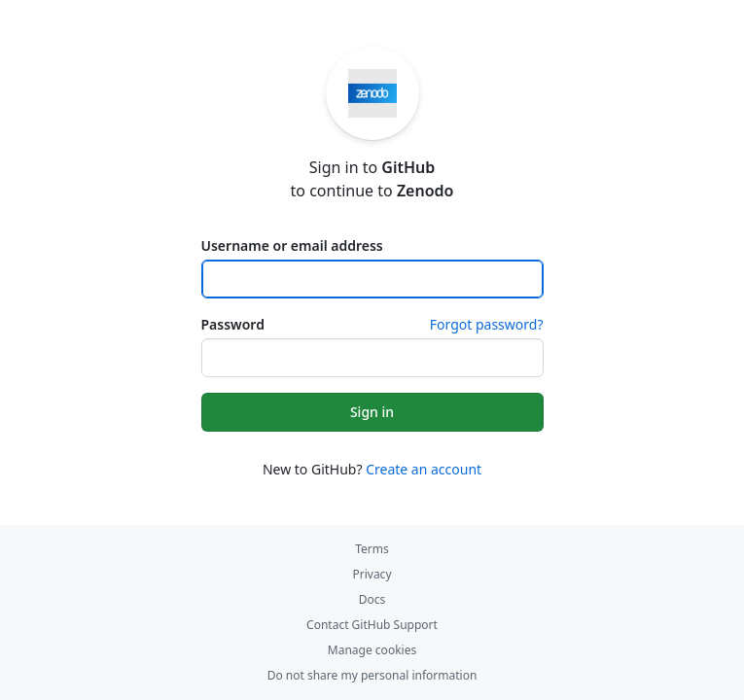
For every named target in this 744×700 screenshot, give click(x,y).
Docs (372, 599)
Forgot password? (487, 324)
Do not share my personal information (372, 675)
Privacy (372, 574)
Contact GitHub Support (372, 625)
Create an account (424, 469)
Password (233, 324)
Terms (372, 549)
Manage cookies (372, 650)
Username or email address (292, 245)
